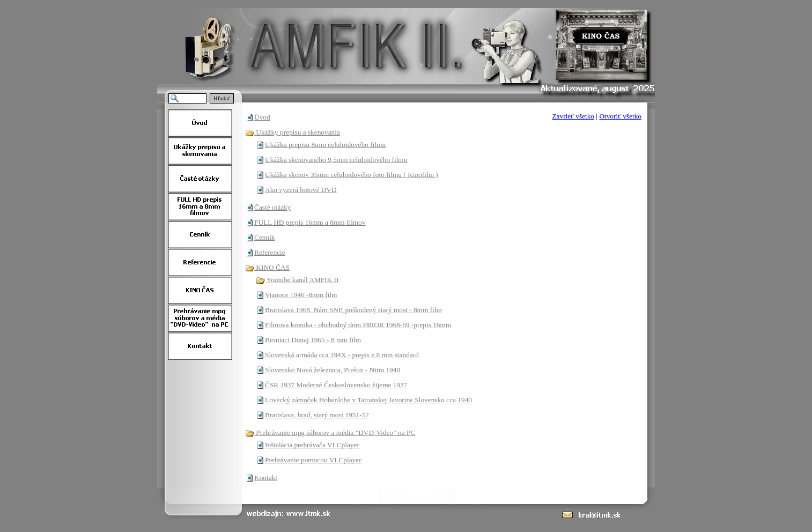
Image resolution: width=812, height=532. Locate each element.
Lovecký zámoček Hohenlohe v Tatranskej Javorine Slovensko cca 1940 (368, 400)
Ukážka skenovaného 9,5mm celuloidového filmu (336, 160)
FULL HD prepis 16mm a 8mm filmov (310, 222)
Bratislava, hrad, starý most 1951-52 (317, 415)
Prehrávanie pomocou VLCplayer (313, 460)
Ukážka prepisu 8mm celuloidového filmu (325, 145)
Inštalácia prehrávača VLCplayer (312, 445)
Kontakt (266, 478)
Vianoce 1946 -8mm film (301, 295)
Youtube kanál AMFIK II (297, 280)
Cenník (265, 237)
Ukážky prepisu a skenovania (293, 132)
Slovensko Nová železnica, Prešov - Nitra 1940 (333, 370)
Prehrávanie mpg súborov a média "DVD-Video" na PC (330, 433)
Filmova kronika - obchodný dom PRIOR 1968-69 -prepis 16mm (358, 325)
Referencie (270, 252)
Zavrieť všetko (573, 116)
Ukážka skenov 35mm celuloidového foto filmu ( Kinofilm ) (352, 175)
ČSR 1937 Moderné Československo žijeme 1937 (336, 385)
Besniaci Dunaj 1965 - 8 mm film (313, 340)
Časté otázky (272, 207)
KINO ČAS (267, 267)
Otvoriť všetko (620, 116)
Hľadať (222, 98)
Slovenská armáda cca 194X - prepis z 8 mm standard (342, 355)
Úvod (262, 117)
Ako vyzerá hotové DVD (301, 190)
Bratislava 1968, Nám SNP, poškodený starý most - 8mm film (353, 310)
